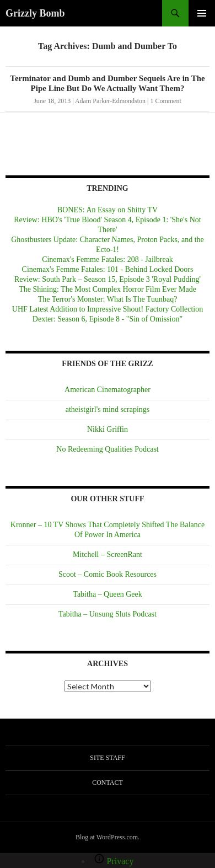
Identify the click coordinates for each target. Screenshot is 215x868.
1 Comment (165, 101)
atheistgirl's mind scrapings (108, 409)
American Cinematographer (108, 390)
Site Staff (107, 758)
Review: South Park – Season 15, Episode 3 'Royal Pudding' (108, 279)
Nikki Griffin (108, 429)
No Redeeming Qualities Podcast (107, 449)
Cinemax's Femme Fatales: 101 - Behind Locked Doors (108, 269)
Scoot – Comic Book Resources (108, 574)
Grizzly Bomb (35, 13)
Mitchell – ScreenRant (108, 554)
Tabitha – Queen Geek (107, 594)
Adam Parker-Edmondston (110, 101)
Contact (108, 783)
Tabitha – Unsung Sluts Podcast (108, 614)
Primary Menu (202, 13)
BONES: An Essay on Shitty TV (108, 210)
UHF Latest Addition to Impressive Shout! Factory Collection (108, 309)
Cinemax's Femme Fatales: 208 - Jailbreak (108, 259)
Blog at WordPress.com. (108, 837)
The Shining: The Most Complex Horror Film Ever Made (108, 289)
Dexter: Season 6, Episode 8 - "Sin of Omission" (108, 319)
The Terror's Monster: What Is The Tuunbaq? (108, 299)
